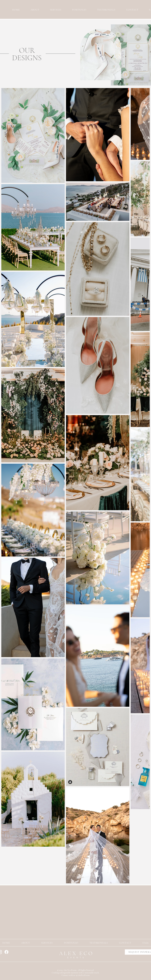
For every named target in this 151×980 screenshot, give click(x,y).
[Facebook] (6, 952)
